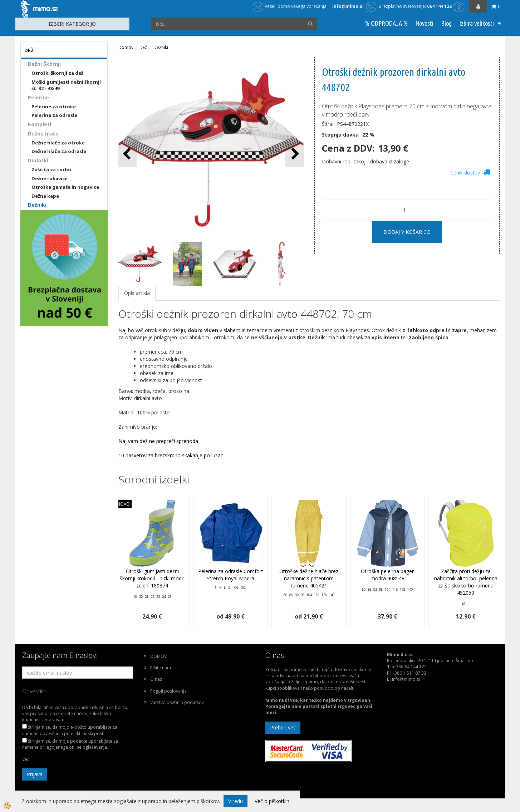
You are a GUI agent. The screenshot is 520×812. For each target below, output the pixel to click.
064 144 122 (439, 6)
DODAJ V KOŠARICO (407, 232)
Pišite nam (161, 668)
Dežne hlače (43, 134)
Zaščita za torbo (51, 169)
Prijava (35, 774)
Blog (446, 23)
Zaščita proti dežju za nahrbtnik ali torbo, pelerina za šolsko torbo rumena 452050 (466, 582)
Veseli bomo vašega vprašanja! (290, 6)
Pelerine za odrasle (54, 115)
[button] (295, 154)
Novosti (424, 23)
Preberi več (283, 727)
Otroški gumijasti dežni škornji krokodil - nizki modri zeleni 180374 (152, 578)
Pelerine (38, 97)
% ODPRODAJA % (386, 23)
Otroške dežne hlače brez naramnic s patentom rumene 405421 (309, 578)
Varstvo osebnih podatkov (177, 702)
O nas (156, 679)
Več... (27, 759)
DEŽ (143, 47)
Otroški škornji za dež (57, 73)
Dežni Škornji (44, 64)
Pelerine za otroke (54, 107)
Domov (126, 47)
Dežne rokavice (50, 178)
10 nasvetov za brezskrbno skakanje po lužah (171, 455)
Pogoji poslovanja (168, 691)
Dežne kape (45, 196)
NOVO (123, 504)
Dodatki (38, 160)
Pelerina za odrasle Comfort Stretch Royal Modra (231, 575)
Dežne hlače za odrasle (59, 151)
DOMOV (158, 656)
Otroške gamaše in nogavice (65, 187)
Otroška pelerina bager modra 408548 (387, 575)
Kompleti (40, 124)
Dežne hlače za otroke (58, 143)
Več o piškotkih (272, 801)
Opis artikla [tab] (137, 293)
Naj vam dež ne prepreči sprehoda (158, 441)
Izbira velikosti (477, 23)
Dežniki (37, 205)
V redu (236, 801)
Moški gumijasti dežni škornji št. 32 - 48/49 (66, 85)
